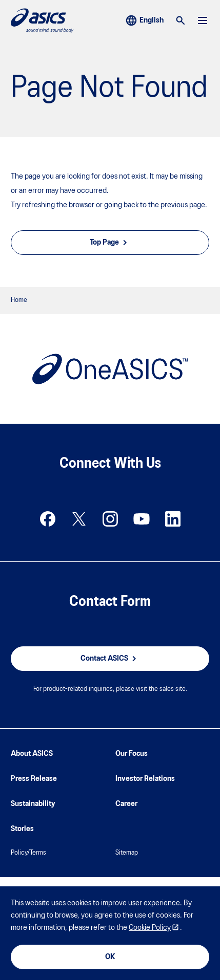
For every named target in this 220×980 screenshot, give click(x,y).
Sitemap (127, 853)
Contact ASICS (110, 659)
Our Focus (132, 754)
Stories (22, 829)
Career (126, 804)
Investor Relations (145, 779)
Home (19, 300)
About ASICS (32, 754)
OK (110, 957)
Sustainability (33, 804)
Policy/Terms (28, 853)
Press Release (34, 779)
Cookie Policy (150, 928)
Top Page (110, 243)
